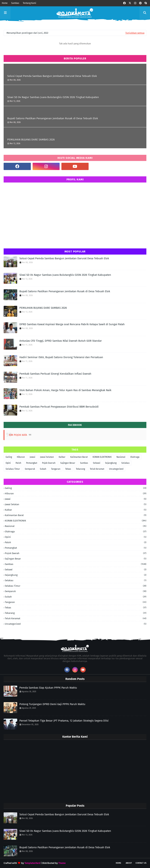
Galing (9, 457)
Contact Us (141, 863)
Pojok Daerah (49, 463)
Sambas (15, 3)
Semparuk (30, 469)
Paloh (18, 463)
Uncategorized (116, 469)
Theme (62, 863)
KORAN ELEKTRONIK (102, 457)
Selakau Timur (13, 469)
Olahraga (135, 457)
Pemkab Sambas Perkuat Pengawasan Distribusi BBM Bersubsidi (59, 407)
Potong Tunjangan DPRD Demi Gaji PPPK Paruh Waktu (52, 704)
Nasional (121, 457)
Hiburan (21, 457)
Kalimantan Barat (79, 457)
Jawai (32, 457)
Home (5, 3)
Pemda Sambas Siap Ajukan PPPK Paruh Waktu (48, 688)
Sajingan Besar (68, 463)
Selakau (125, 463)
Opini (8, 463)
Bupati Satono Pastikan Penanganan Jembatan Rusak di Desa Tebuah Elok (53, 118)
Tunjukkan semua (135, 33)
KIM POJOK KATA (18, 435)
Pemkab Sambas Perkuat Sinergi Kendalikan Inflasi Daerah (55, 374)
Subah (43, 469)
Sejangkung (111, 463)
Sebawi (97, 463)
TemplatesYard (32, 863)
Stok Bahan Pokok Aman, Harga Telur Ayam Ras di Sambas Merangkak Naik (65, 390)
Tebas (68, 469)
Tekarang (80, 469)
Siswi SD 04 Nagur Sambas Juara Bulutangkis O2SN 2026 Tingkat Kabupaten (53, 97)
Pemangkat (32, 463)
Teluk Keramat (97, 469)
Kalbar (62, 457)
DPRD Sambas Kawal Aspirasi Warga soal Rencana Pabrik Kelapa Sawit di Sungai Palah (72, 324)
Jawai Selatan (47, 457)
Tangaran (56, 469)
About (129, 863)
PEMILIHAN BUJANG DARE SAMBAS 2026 (31, 140)
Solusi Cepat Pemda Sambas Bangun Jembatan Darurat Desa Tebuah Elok (52, 76)
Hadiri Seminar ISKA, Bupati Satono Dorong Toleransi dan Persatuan (61, 357)
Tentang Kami (29, 3)
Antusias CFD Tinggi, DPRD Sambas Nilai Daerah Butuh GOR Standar (61, 341)
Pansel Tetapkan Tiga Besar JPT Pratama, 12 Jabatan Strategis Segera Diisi (64, 721)
